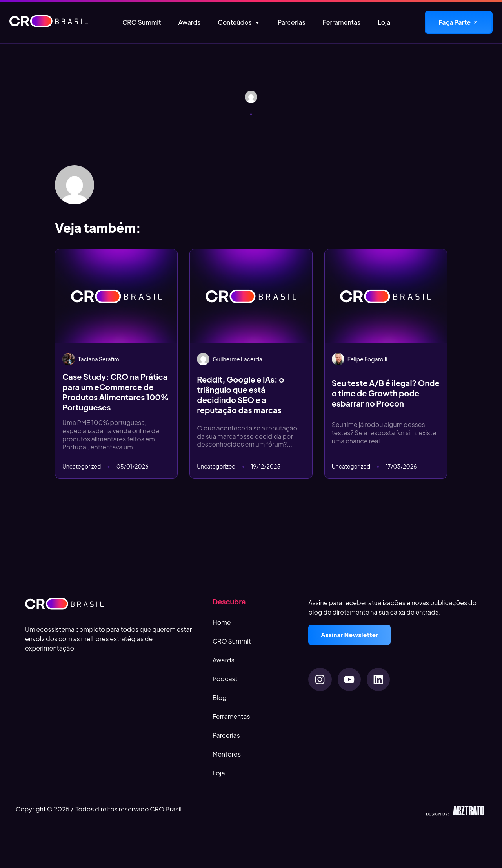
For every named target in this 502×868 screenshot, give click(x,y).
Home (222, 622)
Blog (220, 697)
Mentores (227, 754)
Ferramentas (231, 716)
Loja (219, 773)
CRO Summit (232, 641)
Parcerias (226, 735)
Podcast (225, 679)
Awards (224, 660)
